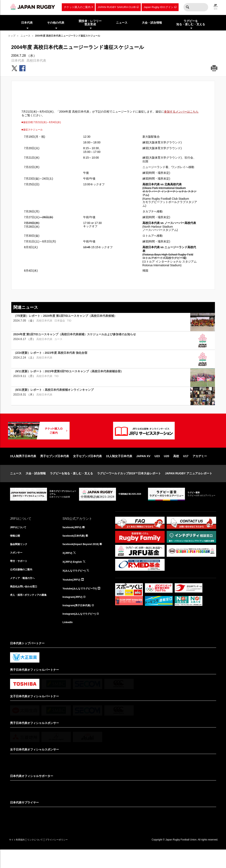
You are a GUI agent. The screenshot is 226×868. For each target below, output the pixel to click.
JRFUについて (20, 541)
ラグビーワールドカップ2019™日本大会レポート (129, 486)
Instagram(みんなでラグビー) (82, 631)
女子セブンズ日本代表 (87, 469)
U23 (157, 469)
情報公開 (16, 550)
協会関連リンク (20, 559)
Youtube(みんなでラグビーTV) (83, 604)
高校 (176, 469)
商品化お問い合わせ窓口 (26, 604)
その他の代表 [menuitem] (56, 23)
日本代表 (18, 61)
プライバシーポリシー (71, 858)
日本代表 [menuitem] (27, 23)
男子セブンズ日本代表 (55, 469)
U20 (166, 469)
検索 (188, 7)
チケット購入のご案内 (77, 7)
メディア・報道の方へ (24, 595)
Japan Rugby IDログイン (159, 7)
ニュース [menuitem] (122, 23)
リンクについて (43, 858)
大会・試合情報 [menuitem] (152, 23)
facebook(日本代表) (76, 550)
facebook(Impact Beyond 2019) (84, 559)
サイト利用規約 (20, 858)
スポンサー (17, 568)
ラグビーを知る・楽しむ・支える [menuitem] (191, 23)
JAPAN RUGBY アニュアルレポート (189, 486)
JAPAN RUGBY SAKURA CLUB (117, 7)
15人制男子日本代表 (23, 469)
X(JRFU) (68, 568)
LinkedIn (69, 640)
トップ (12, 36)
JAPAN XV (143, 469)
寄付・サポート (20, 577)
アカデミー (200, 469)
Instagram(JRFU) (74, 613)
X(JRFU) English (74, 577)
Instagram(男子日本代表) (79, 622)
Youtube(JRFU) (73, 595)
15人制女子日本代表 (119, 469)
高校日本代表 (36, 61)
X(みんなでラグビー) (76, 586)
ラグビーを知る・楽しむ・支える (71, 486)
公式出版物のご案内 (23, 586)
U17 (186, 469)
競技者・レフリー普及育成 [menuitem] (90, 23)
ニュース (25, 36)
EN (216, 9)
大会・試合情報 (36, 486)
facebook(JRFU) (74, 541)
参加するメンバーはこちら (181, 112)
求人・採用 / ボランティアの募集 (31, 613)
